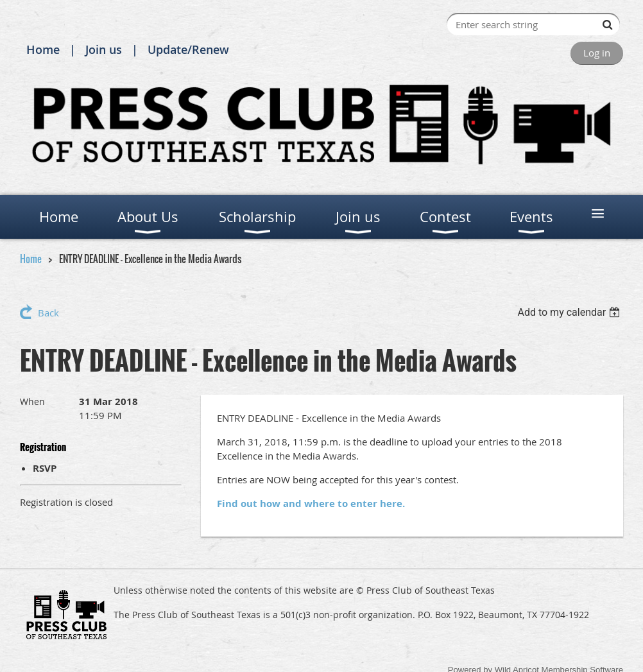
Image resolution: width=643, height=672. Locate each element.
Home (43, 49)
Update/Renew (188, 49)
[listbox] (570, 312)
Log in (597, 53)
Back (48, 313)
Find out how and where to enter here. (311, 504)
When (32, 401)
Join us (104, 49)
